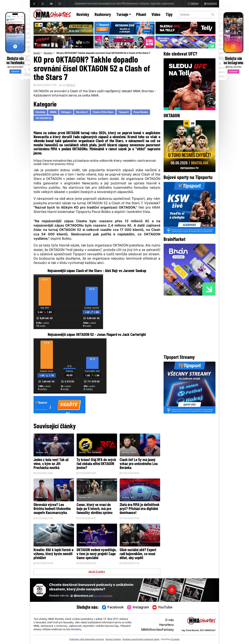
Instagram (138, 608)
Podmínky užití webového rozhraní (87, 640)
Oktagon (66, 112)
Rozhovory (103, 15)
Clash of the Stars (103, 112)
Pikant (141, 15)
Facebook (113, 608)
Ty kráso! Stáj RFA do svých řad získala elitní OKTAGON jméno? (96, 464)
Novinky (83, 15)
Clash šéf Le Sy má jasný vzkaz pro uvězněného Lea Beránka (139, 464)
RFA (89, 453)
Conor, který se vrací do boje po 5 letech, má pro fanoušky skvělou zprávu (94, 509)
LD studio (175, 640)
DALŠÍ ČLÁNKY (97, 572)
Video (156, 15)
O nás (169, 620)
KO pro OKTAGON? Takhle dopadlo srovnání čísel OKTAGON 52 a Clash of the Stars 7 (103, 53)
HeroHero (167, 625)
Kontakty (76, 630)
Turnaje (124, 15)
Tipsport (124, 112)
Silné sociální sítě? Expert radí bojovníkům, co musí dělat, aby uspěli (138, 554)
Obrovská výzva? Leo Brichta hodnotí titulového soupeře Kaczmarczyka (52, 509)
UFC (46, 453)
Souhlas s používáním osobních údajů (141, 640)
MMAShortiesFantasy (158, 630)
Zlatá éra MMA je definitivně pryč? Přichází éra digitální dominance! (139, 509)
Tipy (169, 15)
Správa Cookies (113, 640)
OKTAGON (97, 453)
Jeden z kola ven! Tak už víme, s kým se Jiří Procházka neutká (51, 464)
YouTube (163, 608)
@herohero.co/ (91, 596)
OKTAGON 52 (44, 118)
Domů (37, 53)
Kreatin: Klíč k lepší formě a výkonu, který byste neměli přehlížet (53, 554)
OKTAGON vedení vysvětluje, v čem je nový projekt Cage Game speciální (97, 554)
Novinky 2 (82, 112)
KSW (46, 498)
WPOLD (71, 85)
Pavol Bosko (141, 112)
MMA (53, 112)
